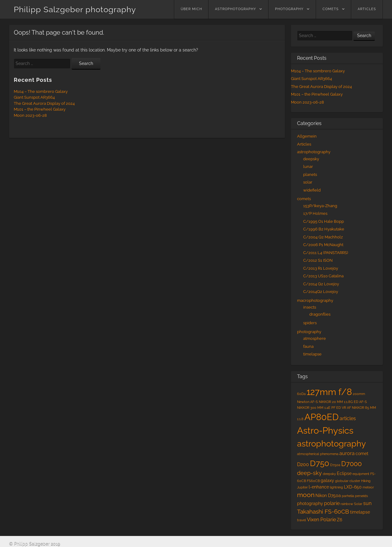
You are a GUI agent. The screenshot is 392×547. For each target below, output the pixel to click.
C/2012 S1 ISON (318, 260)
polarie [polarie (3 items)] (332, 503)
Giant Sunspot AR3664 (34, 97)
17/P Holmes (315, 213)
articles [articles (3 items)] (348, 418)
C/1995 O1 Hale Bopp (324, 221)
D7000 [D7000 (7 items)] (351, 464)
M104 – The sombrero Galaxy (41, 91)
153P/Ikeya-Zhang (320, 206)
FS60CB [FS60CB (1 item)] (313, 481)
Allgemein (307, 136)
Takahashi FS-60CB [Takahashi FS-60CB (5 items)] (323, 512)
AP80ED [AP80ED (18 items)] (322, 417)
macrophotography (315, 300)
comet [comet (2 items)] (362, 454)
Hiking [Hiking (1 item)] (366, 481)
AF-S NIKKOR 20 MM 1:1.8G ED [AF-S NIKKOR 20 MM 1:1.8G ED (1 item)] (334, 402)
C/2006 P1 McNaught (323, 245)
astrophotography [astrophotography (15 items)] (332, 443)
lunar (308, 167)
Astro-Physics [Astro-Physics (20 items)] (325, 430)
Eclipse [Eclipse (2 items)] (344, 473)
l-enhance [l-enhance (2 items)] (319, 487)
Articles (367, 9)
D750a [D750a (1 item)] (335, 465)
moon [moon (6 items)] (306, 495)
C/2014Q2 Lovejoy (321, 292)
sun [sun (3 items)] (367, 503)
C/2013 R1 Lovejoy (321, 268)
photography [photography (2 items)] (310, 503)
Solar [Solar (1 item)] (358, 504)
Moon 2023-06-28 (30, 115)
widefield (312, 190)
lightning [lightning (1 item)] (336, 487)
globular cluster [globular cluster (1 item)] (348, 481)
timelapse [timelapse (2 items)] (360, 512)
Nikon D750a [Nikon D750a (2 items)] (328, 496)
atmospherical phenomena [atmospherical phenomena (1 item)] (318, 454)
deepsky (311, 159)
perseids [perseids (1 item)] (361, 496)
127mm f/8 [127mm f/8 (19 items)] (329, 392)
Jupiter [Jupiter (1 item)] (302, 487)
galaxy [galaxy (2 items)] (327, 481)
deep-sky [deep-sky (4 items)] (309, 473)
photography (289, 9)
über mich (191, 9)
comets (331, 9)
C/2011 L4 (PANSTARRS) (326, 253)
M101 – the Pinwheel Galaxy (40, 109)
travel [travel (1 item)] (302, 520)
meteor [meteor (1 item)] (368, 487)
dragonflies (320, 314)
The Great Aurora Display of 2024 (44, 103)
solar (308, 182)
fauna (308, 346)
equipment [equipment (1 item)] (361, 474)
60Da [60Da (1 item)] (301, 394)
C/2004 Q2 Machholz (323, 237)
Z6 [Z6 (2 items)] (339, 520)
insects (310, 307)
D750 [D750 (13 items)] (320, 463)
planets (310, 175)
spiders (310, 323)
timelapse (312, 354)
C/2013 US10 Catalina (323, 276)
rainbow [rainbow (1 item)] (347, 504)
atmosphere (315, 338)
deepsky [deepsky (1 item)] (329, 474)
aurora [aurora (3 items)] (347, 453)
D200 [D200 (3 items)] (303, 464)
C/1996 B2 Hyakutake (324, 229)
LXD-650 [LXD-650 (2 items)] (353, 487)
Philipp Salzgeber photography (75, 9)
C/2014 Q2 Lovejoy (321, 284)
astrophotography (236, 9)
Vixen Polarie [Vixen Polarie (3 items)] (321, 520)
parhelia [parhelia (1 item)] (348, 496)
